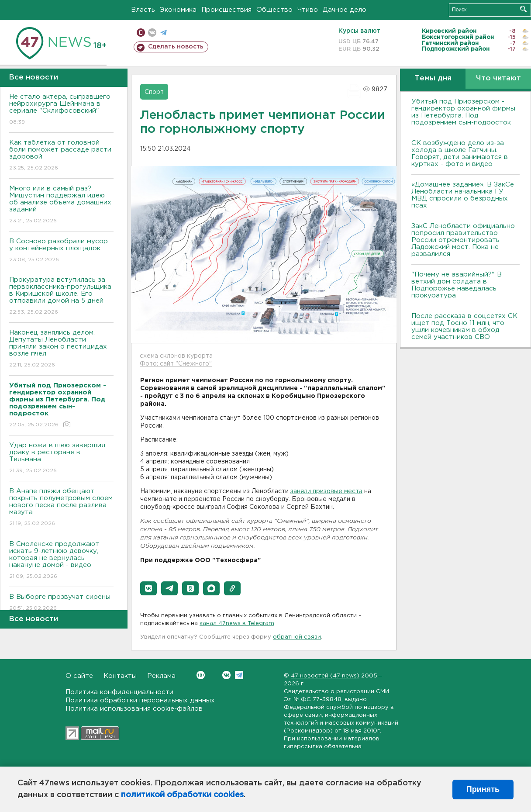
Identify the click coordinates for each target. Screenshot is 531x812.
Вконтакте (201, 675)
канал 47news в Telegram (237, 624)
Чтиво (308, 10)
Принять (483, 789)
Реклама (161, 676)
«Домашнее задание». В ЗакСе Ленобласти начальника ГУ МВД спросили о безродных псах (463, 195)
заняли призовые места (326, 491)
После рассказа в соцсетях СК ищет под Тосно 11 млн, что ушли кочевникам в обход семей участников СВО (464, 327)
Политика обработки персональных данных (140, 700)
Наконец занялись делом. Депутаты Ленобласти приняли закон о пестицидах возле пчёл (61, 349)
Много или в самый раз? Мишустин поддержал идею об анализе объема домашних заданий (61, 205)
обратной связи (297, 637)
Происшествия (226, 10)
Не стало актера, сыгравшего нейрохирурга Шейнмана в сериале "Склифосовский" (61, 110)
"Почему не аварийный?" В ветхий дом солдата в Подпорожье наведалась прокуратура (457, 285)
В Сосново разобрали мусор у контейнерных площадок (61, 251)
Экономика (178, 10)
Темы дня (433, 78)
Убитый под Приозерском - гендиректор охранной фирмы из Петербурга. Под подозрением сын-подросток (463, 112)
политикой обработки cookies (182, 795)
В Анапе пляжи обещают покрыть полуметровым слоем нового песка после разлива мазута (61, 508)
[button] (148, 588)
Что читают (498, 78)
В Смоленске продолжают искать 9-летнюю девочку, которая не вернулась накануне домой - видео (61, 561)
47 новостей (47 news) (325, 676)
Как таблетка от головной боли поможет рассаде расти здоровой (61, 156)
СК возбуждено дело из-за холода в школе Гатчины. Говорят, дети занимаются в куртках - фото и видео (460, 154)
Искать (523, 9)
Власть (143, 10)
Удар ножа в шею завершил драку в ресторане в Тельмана (61, 458)
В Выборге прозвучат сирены (61, 603)
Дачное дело (345, 10)
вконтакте (152, 33)
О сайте (79, 676)
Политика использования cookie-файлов (134, 709)
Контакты (120, 676)
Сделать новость (176, 47)
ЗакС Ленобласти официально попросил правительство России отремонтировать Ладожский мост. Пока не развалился (463, 240)
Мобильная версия (141, 33)
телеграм (164, 33)
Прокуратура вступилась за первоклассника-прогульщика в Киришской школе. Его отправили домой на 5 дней (61, 296)
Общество (274, 10)
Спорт (154, 92)
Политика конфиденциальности (119, 692)
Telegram (239, 675)
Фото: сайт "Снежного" (176, 364)
